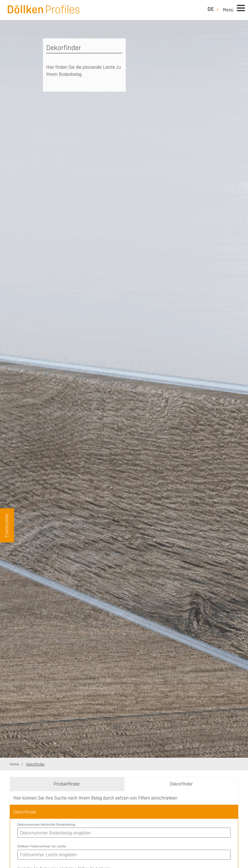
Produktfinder (67, 784)
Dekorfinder (35, 764)
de (211, 9)
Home (15, 764)
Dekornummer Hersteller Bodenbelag (46, 824)
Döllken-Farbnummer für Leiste (42, 846)
